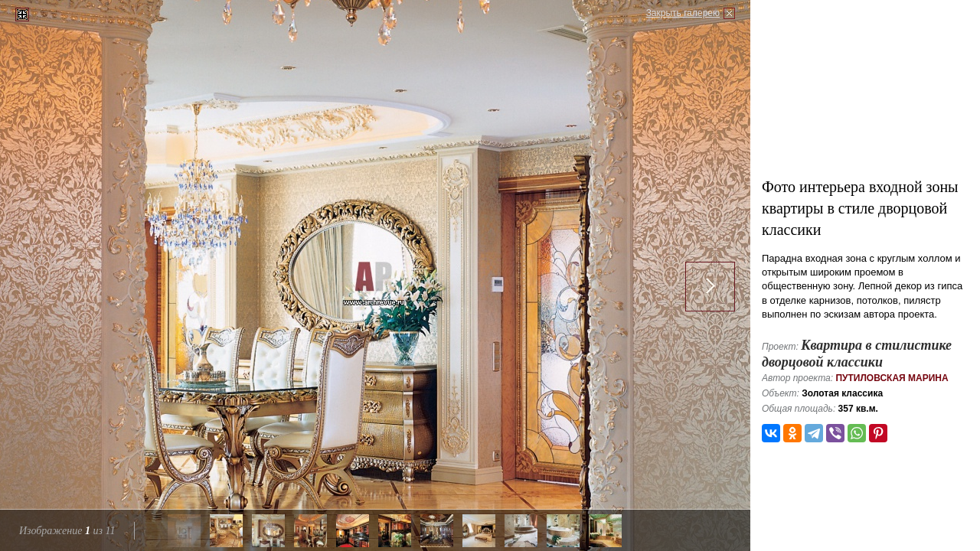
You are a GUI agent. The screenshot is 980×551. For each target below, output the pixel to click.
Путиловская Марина (892, 378)
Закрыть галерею (683, 13)
